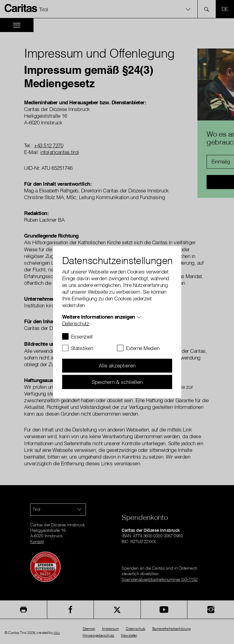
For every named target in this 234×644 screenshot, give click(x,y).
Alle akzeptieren (117, 365)
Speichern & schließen (117, 382)
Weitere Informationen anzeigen (99, 316)
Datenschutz (76, 323)
